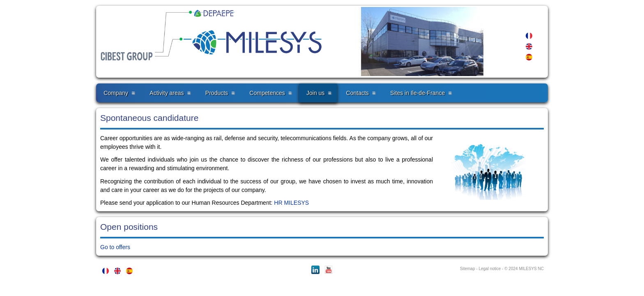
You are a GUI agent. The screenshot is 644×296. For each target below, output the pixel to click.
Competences (267, 93)
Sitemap (468, 269)
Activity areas (167, 93)
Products (217, 93)
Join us (315, 93)
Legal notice (490, 269)
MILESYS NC (531, 269)
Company (116, 93)
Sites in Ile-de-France (417, 93)
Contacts (358, 93)
